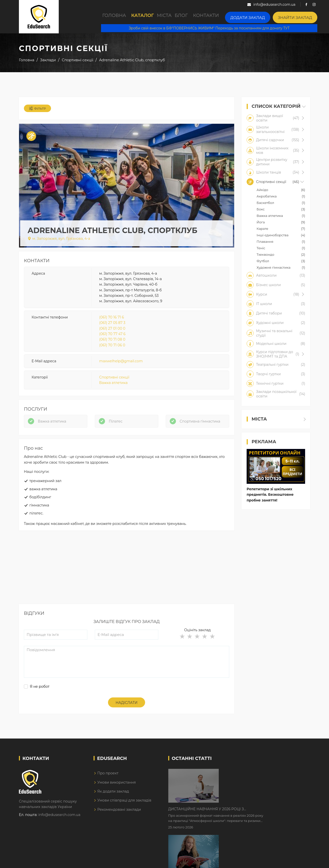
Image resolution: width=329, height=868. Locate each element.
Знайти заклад (305, 16)
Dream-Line (300, 861)
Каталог (146, 17)
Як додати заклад (113, 808)
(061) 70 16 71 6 (112, 324)
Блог (199, 17)
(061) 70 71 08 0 (112, 346)
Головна (115, 17)
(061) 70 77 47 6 (112, 341)
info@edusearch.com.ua (59, 832)
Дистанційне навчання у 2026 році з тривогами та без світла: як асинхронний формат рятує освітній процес (255, 790)
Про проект (108, 790)
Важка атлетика (113, 389)
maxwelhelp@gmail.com (121, 368)
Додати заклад (265, 16)
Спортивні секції (114, 384)
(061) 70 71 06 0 (112, 352)
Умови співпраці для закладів (124, 817)
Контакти (227, 17)
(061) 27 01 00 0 (112, 335)
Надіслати (127, 720)
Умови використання (117, 799)
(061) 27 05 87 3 (112, 330)
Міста (174, 17)
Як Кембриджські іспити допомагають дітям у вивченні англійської (260, 821)
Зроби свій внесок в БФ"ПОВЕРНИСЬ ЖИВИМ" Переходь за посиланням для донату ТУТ (215, 27)
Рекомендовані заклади (119, 826)
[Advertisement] (127, 586)
